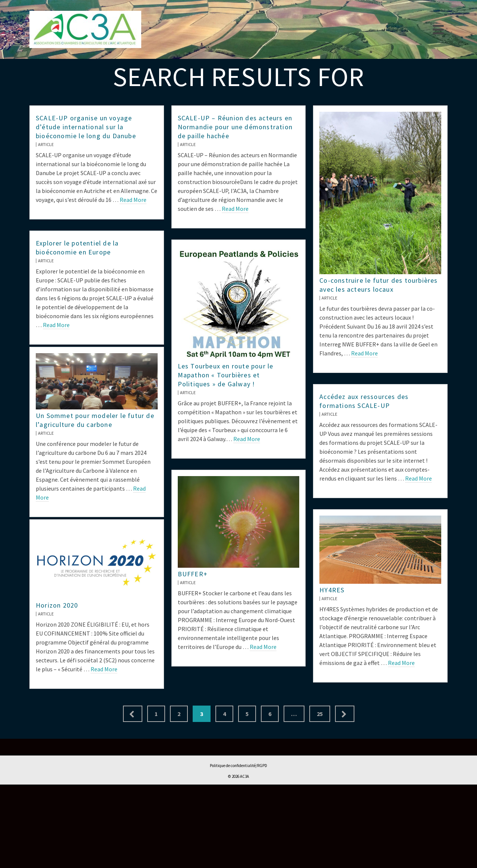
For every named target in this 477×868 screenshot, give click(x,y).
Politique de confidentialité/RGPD (238, 766)
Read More (133, 200)
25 (320, 714)
